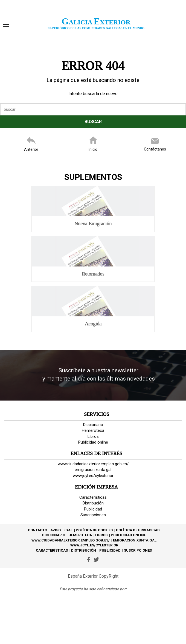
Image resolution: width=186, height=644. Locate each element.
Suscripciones (93, 515)
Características (93, 497)
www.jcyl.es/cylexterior (93, 476)
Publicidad (93, 509)
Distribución (93, 503)
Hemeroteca (93, 430)
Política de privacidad (138, 530)
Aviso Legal (61, 530)
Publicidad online (93, 442)
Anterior (31, 149)
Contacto (37, 530)
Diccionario (93, 425)
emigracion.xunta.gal (93, 470)
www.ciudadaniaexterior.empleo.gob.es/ (93, 464)
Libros (93, 436)
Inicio (93, 149)
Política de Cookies (94, 530)
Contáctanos (155, 149)
